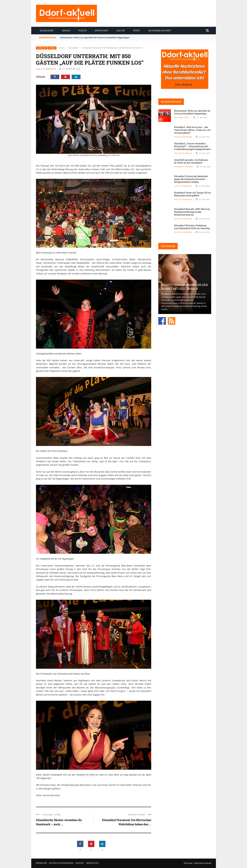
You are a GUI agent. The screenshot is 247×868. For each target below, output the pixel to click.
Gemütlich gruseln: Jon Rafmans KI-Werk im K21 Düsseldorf (191, 161)
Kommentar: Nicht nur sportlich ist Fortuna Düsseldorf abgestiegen (95, 37)
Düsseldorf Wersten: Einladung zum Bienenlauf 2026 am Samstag (192, 227)
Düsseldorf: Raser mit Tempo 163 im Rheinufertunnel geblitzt (193, 194)
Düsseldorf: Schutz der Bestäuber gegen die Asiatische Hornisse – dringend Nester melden (191, 179)
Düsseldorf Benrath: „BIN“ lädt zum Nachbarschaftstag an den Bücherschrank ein (192, 212)
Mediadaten (92, 863)
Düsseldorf (47, 30)
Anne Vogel (184, 118)
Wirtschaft (102, 30)
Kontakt (80, 863)
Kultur (121, 30)
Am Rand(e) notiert (160, 30)
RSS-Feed (188, 863)
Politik (83, 30)
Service (66, 30)
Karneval (52, 48)
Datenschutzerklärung (61, 863)
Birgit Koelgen (186, 167)
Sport (137, 30)
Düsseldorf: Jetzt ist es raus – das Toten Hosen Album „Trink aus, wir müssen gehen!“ (192, 130)
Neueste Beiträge (171, 102)
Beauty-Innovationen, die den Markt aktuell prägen (185, 287)
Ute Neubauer (48, 69)
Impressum (41, 863)
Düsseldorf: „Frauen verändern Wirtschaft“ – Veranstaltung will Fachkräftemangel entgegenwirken (192, 146)
